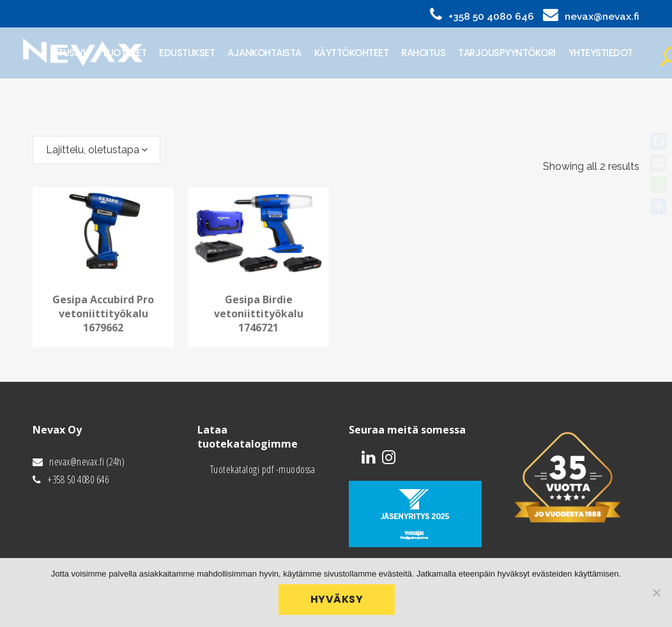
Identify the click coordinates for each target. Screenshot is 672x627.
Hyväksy (340, 602)
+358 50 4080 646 (491, 16)
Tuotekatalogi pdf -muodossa (263, 469)
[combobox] (96, 150)
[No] (656, 594)
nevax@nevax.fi (602, 16)
